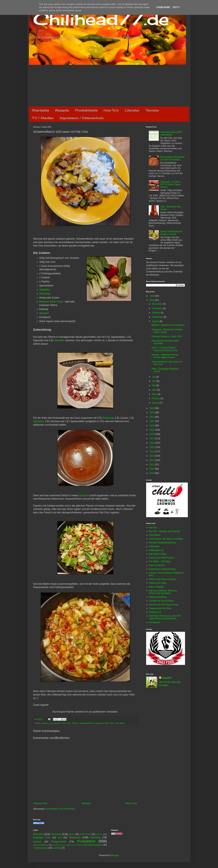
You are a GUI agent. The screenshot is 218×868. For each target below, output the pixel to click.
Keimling (95, 837)
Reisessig (44, 294)
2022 (152, 417)
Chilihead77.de (101, 19)
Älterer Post (131, 803)
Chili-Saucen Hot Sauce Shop (163, 605)
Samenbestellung (41, 845)
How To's (111, 110)
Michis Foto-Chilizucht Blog (162, 579)
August (156, 321)
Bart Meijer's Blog (157, 554)
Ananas (45, 723)
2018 (152, 434)
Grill (60, 838)
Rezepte (62, 110)
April (155, 390)
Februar (156, 398)
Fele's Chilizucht (157, 565)
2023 (152, 412)
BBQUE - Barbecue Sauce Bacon (168, 325)
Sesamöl (44, 313)
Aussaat (56, 834)
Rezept (75, 723)
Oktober (156, 313)
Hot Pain (153, 528)
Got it (176, 7)
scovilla (57, 848)
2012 (152, 460)
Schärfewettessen (59, 845)
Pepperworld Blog (158, 597)
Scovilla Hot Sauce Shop (161, 601)
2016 (152, 443)
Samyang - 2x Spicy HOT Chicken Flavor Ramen (170, 184)
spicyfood (99, 723)
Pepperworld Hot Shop (160, 608)
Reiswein (59, 340)
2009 (152, 473)
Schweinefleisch (87, 723)
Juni (154, 381)
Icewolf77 (167, 678)
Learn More (163, 7)
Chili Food (85, 834)
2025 (152, 300)
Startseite (40, 110)
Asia (51, 723)
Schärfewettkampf (77, 845)
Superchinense (95, 845)
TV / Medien (43, 118)
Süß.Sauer (120, 723)
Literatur (132, 110)
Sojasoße (44, 290)
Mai (154, 385)
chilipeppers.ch (156, 550)
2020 (152, 426)
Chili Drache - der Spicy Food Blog (166, 539)
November (158, 308)
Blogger (115, 855)
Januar (156, 403)
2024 (152, 408)
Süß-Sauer (109, 723)
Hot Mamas (154, 622)
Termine (152, 110)
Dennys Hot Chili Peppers (161, 558)
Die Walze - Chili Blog (159, 561)
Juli (154, 377)
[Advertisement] (109, 86)
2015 (152, 447)
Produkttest (86, 841)
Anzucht (38, 834)
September (158, 317)
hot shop (43, 848)
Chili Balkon (155, 535)
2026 (152, 296)
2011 (152, 465)
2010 (152, 469)
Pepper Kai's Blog (158, 583)
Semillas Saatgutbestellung (162, 543)
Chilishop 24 (155, 612)
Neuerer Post (40, 803)
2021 (152, 421)
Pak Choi (67, 723)
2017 (152, 439)
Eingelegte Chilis (42, 838)
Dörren (99, 834)
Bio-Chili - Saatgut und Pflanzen (165, 531)
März (155, 394)
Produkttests (86, 110)
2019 (152, 430)
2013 (152, 456)
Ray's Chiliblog (156, 587)
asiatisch (58, 723)
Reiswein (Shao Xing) (51, 302)
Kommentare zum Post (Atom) (60, 809)
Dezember (158, 304)
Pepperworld (59, 842)
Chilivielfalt (154, 546)
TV (34, 848)
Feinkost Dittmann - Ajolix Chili (167, 336)
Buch (72, 834)
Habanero (75, 837)
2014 (152, 451)
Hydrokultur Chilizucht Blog (162, 569)
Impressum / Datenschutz (82, 118)
